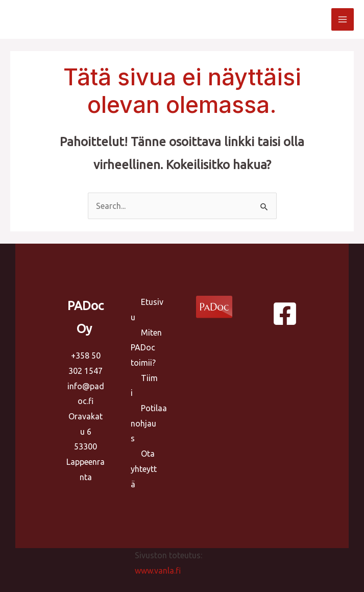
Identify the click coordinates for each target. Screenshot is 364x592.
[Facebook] (285, 314)
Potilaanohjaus (149, 423)
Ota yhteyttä (144, 469)
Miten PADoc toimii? (146, 348)
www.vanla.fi (158, 571)
